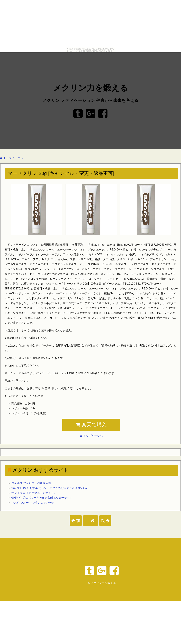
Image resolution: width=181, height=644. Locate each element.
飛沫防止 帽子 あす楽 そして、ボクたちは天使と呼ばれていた (50, 488)
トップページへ (11, 158)
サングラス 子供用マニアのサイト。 (34, 493)
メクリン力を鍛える (90, 88)
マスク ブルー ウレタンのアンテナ (33, 503)
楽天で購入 (91, 425)
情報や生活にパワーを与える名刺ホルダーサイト (42, 498)
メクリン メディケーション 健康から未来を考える (90, 100)
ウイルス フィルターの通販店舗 (31, 483)
